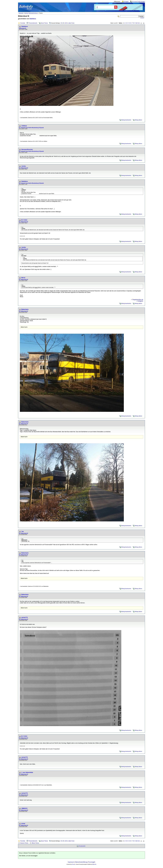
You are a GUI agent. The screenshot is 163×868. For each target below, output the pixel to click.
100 (66, 23)
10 (137, 23)
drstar (23, 825)
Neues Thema (44, 23)
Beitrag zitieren (138, 120)
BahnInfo (94, 866)
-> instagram (140, 301)
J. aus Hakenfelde (27, 774)
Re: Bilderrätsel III (24, 168)
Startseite (21, 13)
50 (63, 23)
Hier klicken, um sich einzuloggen (28, 857)
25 (61, 23)
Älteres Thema (35, 844)
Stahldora (33, 19)
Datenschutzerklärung (81, 863)
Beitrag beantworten (126, 120)
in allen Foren (71, 23)
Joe (23, 532)
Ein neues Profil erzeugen (139, 1)
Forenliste (23, 23)
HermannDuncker (27, 149)
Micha (23, 278)
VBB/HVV (24, 810)
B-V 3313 (24, 220)
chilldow (24, 126)
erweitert (142, 18)
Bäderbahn (25, 309)
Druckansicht (82, 847)
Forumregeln (92, 863)
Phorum (74, 866)
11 (139, 23)
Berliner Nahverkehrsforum (31, 13)
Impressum (71, 863)
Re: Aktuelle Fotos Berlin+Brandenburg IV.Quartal (31, 128)
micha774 (24, 619)
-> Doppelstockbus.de (137, 300)
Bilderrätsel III (23, 28)
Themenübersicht (33, 23)
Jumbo (24, 166)
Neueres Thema (24, 844)
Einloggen (126, 1)
